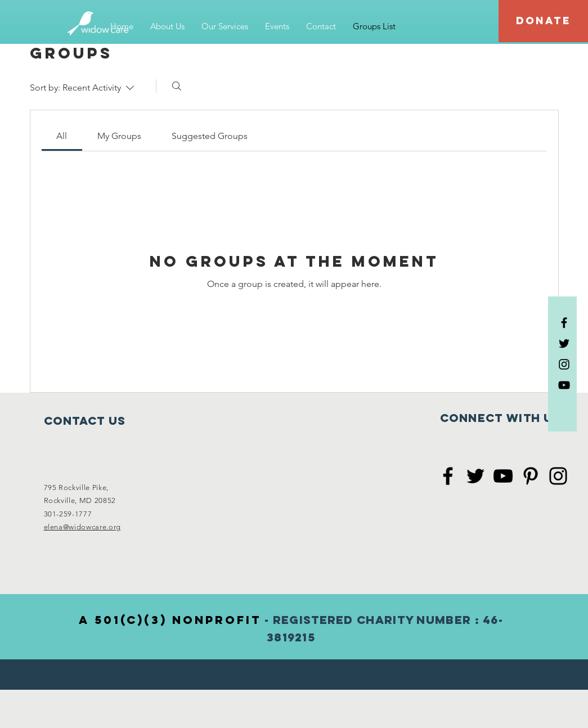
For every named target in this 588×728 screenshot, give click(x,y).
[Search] (177, 86)
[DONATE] (543, 21)
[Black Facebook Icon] (564, 323)
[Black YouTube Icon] (564, 385)
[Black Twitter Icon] (564, 343)
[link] (62, 136)
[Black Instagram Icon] (564, 364)
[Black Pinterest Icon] (531, 476)
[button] (167, 26)
